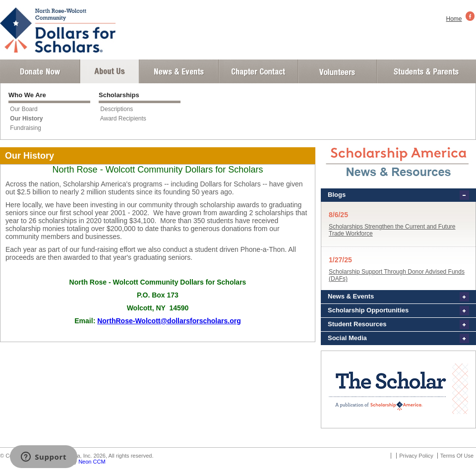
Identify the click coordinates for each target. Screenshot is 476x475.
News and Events (179, 71)
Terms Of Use (457, 456)
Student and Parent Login (426, 71)
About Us (110, 71)
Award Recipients (123, 119)
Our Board (24, 109)
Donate (40, 71)
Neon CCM (92, 462)
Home (454, 19)
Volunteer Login (337, 71)
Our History (26, 119)
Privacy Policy (416, 456)
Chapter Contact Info (258, 71)
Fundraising (26, 128)
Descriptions (117, 109)
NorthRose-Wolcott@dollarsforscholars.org (169, 321)
